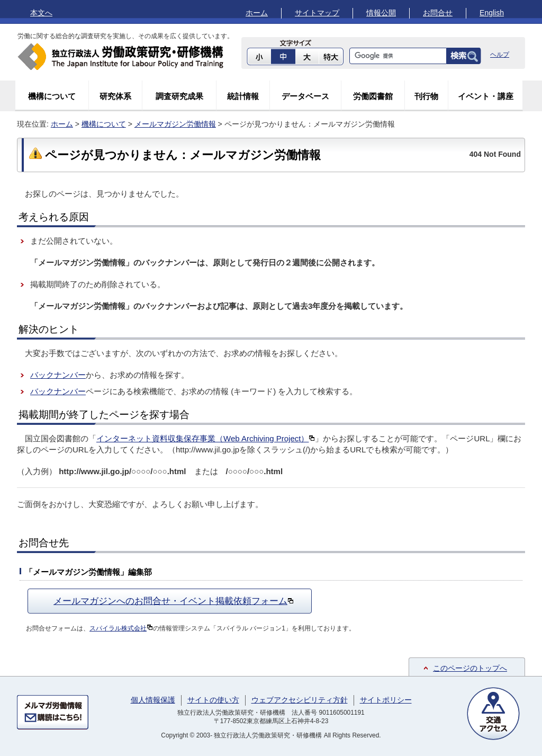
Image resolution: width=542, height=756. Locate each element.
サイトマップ (317, 13)
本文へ (41, 13)
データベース (305, 96)
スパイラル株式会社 (121, 628)
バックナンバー (58, 375)
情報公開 (381, 13)
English (492, 13)
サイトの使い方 (213, 700)
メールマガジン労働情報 (175, 124)
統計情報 (243, 96)
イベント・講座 (486, 96)
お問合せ (438, 13)
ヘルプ (500, 55)
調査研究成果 (179, 96)
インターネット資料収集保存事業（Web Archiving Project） (206, 438)
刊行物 (426, 96)
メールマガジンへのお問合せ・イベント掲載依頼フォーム (174, 601)
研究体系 (115, 96)
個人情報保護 (153, 700)
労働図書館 (373, 96)
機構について (52, 96)
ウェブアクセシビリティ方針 (300, 700)
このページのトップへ (470, 668)
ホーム (257, 13)
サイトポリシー (386, 700)
